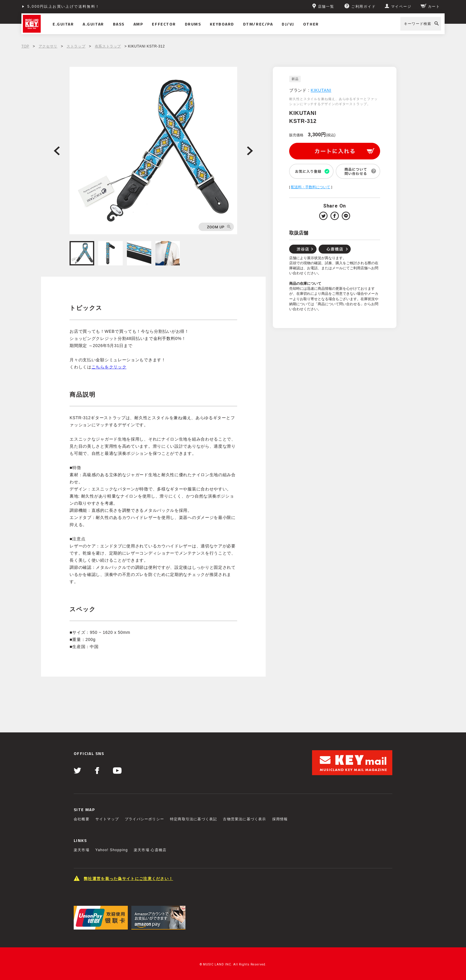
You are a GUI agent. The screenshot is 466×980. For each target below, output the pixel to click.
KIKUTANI (321, 90)
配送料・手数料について (311, 187)
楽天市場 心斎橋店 (150, 850)
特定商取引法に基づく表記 (193, 819)
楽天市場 (82, 850)
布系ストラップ (108, 46)
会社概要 (82, 819)
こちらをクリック (109, 367)
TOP (25, 46)
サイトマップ (107, 819)
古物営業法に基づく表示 (244, 819)
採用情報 (280, 819)
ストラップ (76, 46)
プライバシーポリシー (144, 819)
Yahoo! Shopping (112, 850)
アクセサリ (48, 46)
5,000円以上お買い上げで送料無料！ (64, 7)
